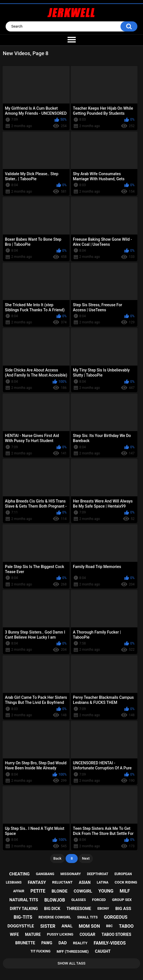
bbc (109, 926)
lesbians (14, 882)
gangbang (45, 874)
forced (99, 900)
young (106, 891)
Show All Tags (72, 963)
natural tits (24, 900)
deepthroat (98, 874)
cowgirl (83, 891)
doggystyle (21, 926)
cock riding (126, 882)
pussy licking (60, 934)
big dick (52, 909)
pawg (47, 943)
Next (86, 858)
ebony (103, 908)
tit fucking (40, 951)
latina (103, 882)
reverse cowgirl (55, 917)
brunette (25, 943)
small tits (87, 917)
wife (14, 934)
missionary (71, 874)
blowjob (55, 900)
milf (125, 891)
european (123, 874)
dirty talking (24, 909)
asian (85, 882)
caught (103, 951)
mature (33, 934)
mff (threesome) (73, 951)
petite (38, 891)
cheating (20, 874)
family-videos (110, 943)
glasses (79, 900)
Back (58, 858)
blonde (59, 891)
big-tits (23, 917)
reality (80, 943)
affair (19, 891)
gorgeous (116, 917)
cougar (88, 934)
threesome (79, 909)
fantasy (37, 882)
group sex (122, 900)
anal (67, 926)
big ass (123, 909)
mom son (89, 926)
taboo (126, 926)
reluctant (62, 882)
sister (48, 926)
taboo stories (116, 934)
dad (63, 943)
